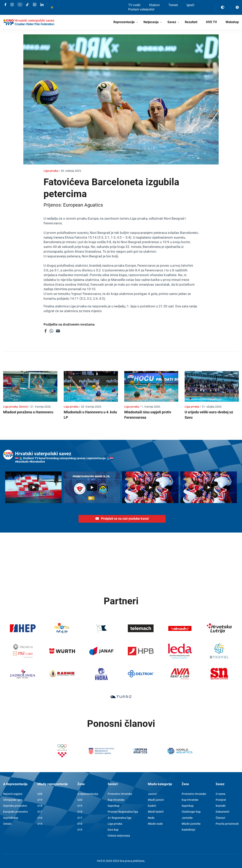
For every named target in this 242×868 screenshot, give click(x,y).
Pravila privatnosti (227, 824)
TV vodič (134, 5)
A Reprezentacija (15, 784)
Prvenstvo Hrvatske (120, 794)
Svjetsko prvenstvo (15, 806)
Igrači (190, 5)
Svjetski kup (11, 818)
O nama (221, 794)
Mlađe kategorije (160, 784)
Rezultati (191, 22)
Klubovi (154, 5)
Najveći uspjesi (13, 794)
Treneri (173, 5)
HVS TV (211, 22)
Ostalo (7, 824)
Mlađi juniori (156, 800)
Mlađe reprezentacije (53, 784)
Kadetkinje (188, 830)
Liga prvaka (115, 824)
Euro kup (113, 830)
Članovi (220, 818)
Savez (172, 22)
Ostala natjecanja (119, 836)
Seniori (113, 784)
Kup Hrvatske (116, 800)
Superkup (114, 806)
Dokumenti (223, 812)
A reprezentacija (88, 794)
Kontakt (221, 806)
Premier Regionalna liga (123, 812)
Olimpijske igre (13, 800)
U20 (40, 794)
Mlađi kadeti (156, 812)
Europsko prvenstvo (16, 812)
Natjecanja (151, 22)
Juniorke (187, 818)
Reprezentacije (124, 22)
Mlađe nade (155, 824)
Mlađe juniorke (191, 824)
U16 (40, 818)
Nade (151, 818)
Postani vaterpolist (141, 9)
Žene (81, 784)
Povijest (221, 800)
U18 (40, 806)
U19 (40, 800)
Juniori (152, 794)
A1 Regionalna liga (120, 818)
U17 (40, 812)
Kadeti (152, 806)
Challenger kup (191, 812)
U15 (40, 824)
